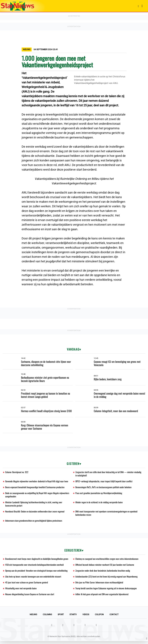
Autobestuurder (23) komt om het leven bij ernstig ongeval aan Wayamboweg (107, 579)
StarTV (73, 617)
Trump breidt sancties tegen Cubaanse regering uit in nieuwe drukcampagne (107, 591)
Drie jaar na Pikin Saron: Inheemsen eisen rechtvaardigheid (100, 585)
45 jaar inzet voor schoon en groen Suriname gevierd (27, 585)
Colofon (99, 617)
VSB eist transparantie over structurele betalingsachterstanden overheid (35, 567)
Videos (86, 617)
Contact (114, 617)
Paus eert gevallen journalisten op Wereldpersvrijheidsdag (99, 494)
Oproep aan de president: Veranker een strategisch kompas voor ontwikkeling (37, 573)
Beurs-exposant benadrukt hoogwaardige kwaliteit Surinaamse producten (35, 488)
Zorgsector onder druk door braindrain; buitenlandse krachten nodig (103, 573)
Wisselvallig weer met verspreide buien (21, 591)
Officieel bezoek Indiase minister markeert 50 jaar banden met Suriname (106, 567)
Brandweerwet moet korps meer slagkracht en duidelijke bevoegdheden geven (37, 561)
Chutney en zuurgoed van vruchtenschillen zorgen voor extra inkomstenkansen (107, 561)
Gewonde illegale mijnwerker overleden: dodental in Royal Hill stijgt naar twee (37, 482)
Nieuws (33, 617)
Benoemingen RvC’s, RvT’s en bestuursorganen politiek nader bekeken (104, 488)
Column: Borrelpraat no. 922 (17, 472)
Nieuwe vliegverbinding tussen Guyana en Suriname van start (30, 597)
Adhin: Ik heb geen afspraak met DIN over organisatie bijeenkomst (102, 597)
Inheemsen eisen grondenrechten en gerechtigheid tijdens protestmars (34, 522)
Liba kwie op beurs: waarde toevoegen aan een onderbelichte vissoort (34, 579)
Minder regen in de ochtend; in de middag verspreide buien (99, 503)
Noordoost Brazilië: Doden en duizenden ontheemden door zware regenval (35, 513)
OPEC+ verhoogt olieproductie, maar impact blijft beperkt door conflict (105, 482)
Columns (47, 617)
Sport (61, 617)
